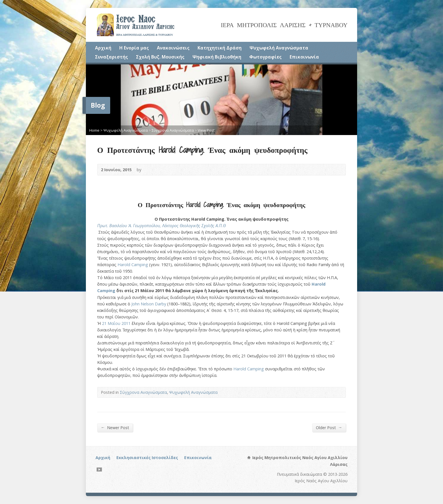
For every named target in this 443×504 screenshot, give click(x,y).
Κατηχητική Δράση (220, 48)
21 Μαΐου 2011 (116, 323)
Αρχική (103, 48)
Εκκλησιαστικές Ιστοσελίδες (147, 458)
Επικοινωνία (304, 57)
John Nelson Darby (149, 304)
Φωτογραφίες (265, 57)
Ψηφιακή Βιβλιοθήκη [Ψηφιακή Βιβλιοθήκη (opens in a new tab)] (217, 57)
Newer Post (115, 427)
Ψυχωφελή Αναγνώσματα (279, 48)
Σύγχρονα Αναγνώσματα (173, 130)
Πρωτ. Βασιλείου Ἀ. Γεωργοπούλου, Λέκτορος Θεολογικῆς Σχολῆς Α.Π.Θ (161, 226)
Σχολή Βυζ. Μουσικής (160, 57)
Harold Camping (133, 265)
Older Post (329, 427)
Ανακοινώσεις (173, 48)
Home (94, 130)
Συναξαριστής (111, 57)
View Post (206, 130)
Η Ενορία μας (134, 48)
